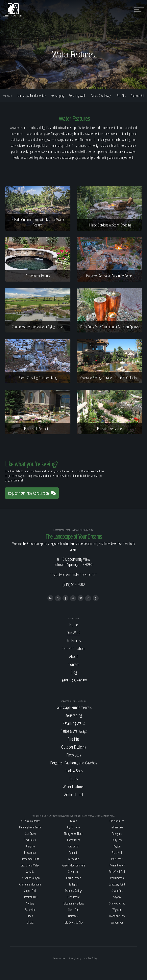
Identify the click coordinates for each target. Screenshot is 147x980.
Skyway (117, 897)
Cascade (30, 872)
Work (7, 96)
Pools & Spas (74, 771)
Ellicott (30, 922)
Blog (74, 672)
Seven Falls (117, 891)
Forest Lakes (73, 840)
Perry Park (117, 840)
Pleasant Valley (117, 865)
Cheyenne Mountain (30, 884)
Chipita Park (30, 891)
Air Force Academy (30, 821)
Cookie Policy (91, 958)
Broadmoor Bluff (30, 859)
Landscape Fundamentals (32, 96)
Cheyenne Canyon (30, 878)
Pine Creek (117, 859)
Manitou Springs (74, 891)
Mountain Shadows (74, 903)
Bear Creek (30, 834)
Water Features (73, 786)
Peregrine (117, 834)
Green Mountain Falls (74, 865)
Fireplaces (74, 755)
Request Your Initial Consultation (32, 493)
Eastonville (30, 910)
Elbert (30, 916)
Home (74, 625)
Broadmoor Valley (30, 865)
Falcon (74, 821)
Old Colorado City (74, 922)
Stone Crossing (117, 903)
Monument (73, 897)
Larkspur (73, 884)
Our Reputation (73, 648)
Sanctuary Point (117, 884)
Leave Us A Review (73, 680)
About (73, 656)
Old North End (117, 821)
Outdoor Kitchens (74, 747)
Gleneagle (73, 859)
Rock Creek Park (117, 872)
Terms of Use (59, 958)
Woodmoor (117, 922)
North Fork (74, 910)
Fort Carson (73, 846)
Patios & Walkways (101, 96)
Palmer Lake (117, 827)
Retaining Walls (77, 96)
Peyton (117, 846)
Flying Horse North (74, 834)
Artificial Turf (74, 794)
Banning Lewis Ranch (30, 827)
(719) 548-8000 (74, 584)
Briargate (30, 846)
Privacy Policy (75, 958)
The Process (74, 640)
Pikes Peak (117, 853)
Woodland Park (117, 916)
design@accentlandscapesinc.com (73, 574)
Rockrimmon (117, 878)
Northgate (73, 916)
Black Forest (30, 840)
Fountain (73, 853)
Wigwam (117, 910)
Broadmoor (30, 853)
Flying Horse (73, 827)
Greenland (73, 872)
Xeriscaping (58, 96)
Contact (74, 664)
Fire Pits (121, 96)
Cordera (30, 903)
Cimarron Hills (30, 897)
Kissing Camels (74, 878)
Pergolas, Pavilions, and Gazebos (74, 763)
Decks (74, 778)
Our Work (73, 632)
